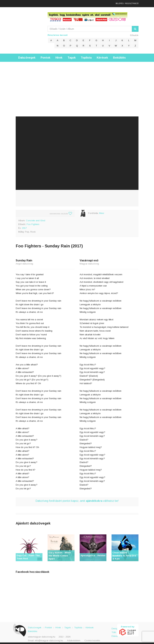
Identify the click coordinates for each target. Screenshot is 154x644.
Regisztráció (132, 2)
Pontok (45, 56)
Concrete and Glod (36, 218)
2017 (24, 226)
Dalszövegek (27, 56)
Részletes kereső (58, 33)
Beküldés (119, 56)
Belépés (120, 2)
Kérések (102, 56)
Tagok (72, 56)
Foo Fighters (33, 222)
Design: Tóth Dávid (114, 629)
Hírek (59, 56)
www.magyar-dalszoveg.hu (42, 635)
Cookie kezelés (92, 639)
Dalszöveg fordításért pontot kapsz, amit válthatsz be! (77, 499)
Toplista (86, 56)
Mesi (102, 211)
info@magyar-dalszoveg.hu (49, 639)
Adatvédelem (74, 639)
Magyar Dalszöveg (29, 27)
